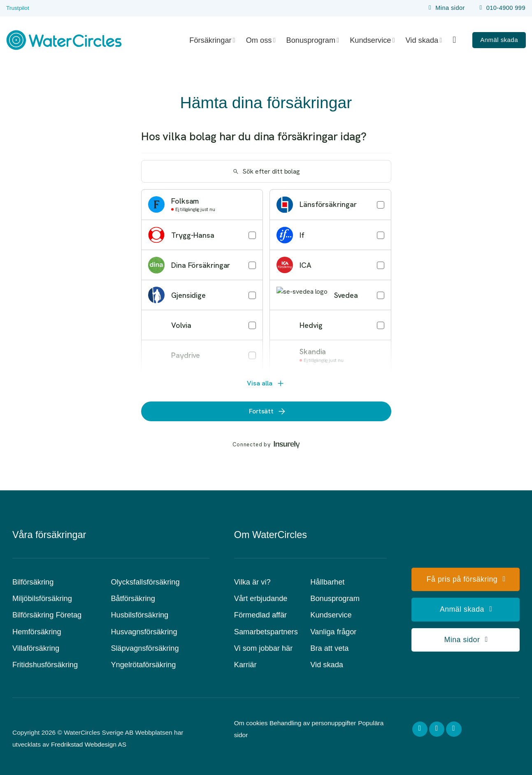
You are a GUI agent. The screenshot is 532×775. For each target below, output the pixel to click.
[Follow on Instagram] (437, 729)
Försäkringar (212, 40)
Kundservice (372, 40)
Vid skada (424, 40)
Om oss (261, 40)
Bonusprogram (313, 40)
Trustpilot (18, 8)
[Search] (457, 40)
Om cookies (251, 723)
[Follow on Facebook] (420, 729)
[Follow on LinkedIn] (454, 729)
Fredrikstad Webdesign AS (89, 744)
